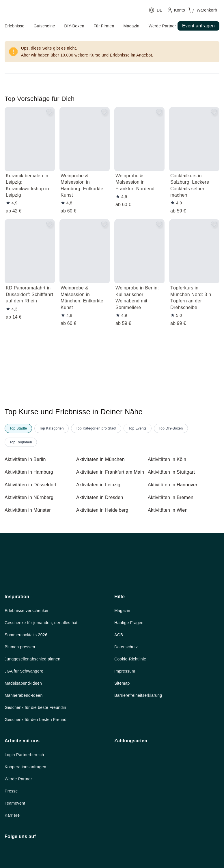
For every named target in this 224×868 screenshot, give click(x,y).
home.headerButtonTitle (37, 26)
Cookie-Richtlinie (132, 714)
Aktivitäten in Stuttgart (174, 472)
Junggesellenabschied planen (36, 714)
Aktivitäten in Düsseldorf (33, 492)
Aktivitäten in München (103, 460)
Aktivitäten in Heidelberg (105, 517)
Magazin (123, 664)
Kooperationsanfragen (28, 824)
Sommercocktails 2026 (28, 689)
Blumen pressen (21, 702)
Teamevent (16, 861)
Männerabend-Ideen (26, 751)
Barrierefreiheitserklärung (142, 751)
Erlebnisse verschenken (29, 664)
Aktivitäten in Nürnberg (32, 504)
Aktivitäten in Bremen (173, 504)
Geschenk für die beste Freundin (39, 764)
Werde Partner (20, 836)
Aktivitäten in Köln (169, 460)
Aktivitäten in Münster (30, 517)
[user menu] (112, 19)
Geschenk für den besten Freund (39, 776)
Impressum (126, 726)
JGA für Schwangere (26, 726)
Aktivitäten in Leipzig (100, 492)
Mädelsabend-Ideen (26, 739)
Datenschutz (127, 702)
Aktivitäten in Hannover (175, 492)
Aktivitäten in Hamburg (31, 472)
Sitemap (123, 739)
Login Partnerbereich (27, 811)
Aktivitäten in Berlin (27, 460)
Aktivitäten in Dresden (102, 504)
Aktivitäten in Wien (170, 517)
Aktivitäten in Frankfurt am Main (108, 476)
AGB (119, 689)
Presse (11, 849)
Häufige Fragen (131, 677)
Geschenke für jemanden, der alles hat (45, 677)
